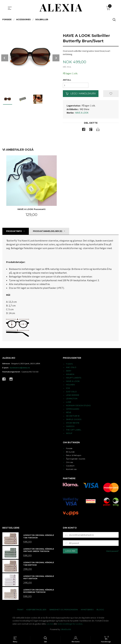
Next (56, 58)
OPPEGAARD (73, 410)
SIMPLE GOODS (74, 420)
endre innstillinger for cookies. (70, 625)
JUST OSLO (71, 393)
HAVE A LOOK (82, 113)
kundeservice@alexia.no (20, 369)
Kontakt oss (71, 470)
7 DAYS (69, 365)
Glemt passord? (112, 552)
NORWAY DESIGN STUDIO (78, 406)
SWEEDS (70, 427)
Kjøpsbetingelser (36, 610)
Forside (69, 449)
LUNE (69, 403)
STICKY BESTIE (73, 424)
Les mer (50, 625)
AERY (69, 372)
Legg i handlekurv (81, 94)
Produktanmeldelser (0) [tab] (48, 232)
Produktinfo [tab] (14, 232)
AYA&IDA (70, 375)
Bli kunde (70, 453)
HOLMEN (70, 386)
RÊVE (69, 413)
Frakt (20, 610)
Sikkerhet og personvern (64, 610)
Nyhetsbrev (87, 610)
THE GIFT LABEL (74, 431)
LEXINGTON (72, 399)
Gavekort (70, 467)
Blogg (100, 610)
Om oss (69, 463)
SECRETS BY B (73, 417)
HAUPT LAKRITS (74, 379)
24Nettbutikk (66, 631)
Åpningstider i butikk (76, 460)
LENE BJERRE (73, 396)
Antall (67, 80)
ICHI (68, 389)
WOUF (69, 434)
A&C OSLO (71, 368)
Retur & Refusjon (74, 456)
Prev (5, 58)
